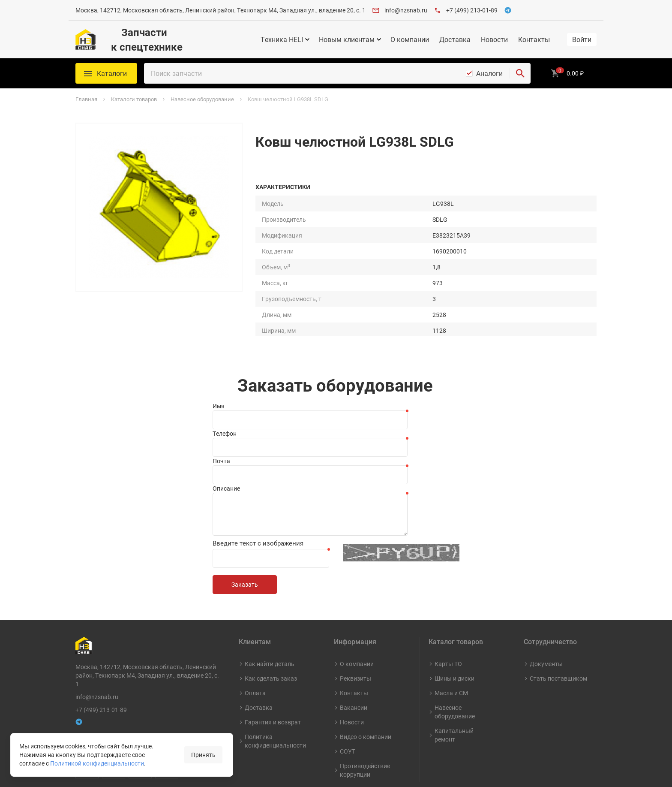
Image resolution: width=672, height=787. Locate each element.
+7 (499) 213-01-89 (472, 10)
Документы (546, 619)
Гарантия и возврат (273, 677)
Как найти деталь (270, 619)
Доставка (455, 39)
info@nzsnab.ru (406, 10)
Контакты (534, 39)
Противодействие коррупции (365, 725)
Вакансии (354, 663)
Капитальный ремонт (454, 690)
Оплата (255, 648)
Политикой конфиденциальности (97, 763)
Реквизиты (355, 634)
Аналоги (489, 73)
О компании (410, 39)
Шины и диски (454, 634)
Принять (203, 755)
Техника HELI (282, 39)
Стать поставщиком (558, 634)
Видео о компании (366, 692)
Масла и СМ (451, 648)
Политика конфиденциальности (275, 696)
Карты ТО (448, 619)
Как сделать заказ (271, 634)
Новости (494, 39)
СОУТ (348, 707)
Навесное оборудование (455, 667)
